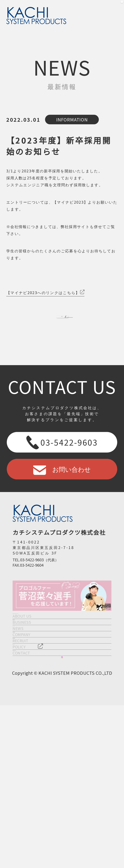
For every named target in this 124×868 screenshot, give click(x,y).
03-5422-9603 (62, 459)
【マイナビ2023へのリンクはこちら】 (43, 292)
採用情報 (62, 738)
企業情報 (62, 714)
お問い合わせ (62, 486)
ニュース (62, 690)
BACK (62, 325)
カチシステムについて (62, 642)
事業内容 (62, 666)
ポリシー (62, 762)
